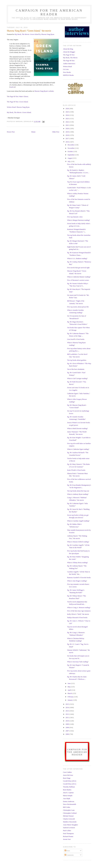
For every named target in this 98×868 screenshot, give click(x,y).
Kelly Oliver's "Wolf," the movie (78, 614)
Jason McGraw (68, 775)
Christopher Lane (69, 810)
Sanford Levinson (69, 828)
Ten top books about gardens (77, 360)
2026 (67, 108)
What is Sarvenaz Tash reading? (78, 662)
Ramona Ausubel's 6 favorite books (79, 577)
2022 (67, 122)
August (70, 158)
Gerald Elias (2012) (70, 781)
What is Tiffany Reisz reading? (77, 562)
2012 (67, 714)
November (71, 148)
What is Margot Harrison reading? (78, 220)
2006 (67, 734)
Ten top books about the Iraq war (78, 491)
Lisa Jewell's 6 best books (76, 339)
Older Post (56, 132)
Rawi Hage (67, 778)
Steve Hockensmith (69, 804)
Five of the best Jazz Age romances (79, 611)
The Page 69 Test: (17, 96)
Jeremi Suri (67, 839)
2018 (67, 135)
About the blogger (69, 52)
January (70, 700)
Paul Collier (67, 831)
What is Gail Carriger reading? (77, 378)
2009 (67, 724)
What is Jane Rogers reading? (77, 581)
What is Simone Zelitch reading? (78, 542)
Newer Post (11, 132)
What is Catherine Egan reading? (78, 449)
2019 (67, 132)
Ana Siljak (67, 798)
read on (12, 87)
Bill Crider (67, 807)
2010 (67, 721)
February (71, 697)
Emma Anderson (69, 801)
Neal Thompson (68, 833)
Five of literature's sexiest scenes (78, 280)
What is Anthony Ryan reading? (78, 494)
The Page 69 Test (69, 55)
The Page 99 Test (69, 61)
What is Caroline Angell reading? (78, 521)
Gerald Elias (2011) (70, 784)
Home (33, 132)
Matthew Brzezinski (70, 822)
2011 (67, 717)
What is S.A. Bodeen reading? (77, 258)
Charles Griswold (69, 819)
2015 (67, 704)
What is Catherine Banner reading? (79, 277)
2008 (67, 727)
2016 (67, 142)
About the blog (68, 49)
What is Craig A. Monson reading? (79, 607)
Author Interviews (69, 64)
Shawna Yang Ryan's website (44, 91)
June (69, 683)
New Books (67, 72)
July (69, 161)
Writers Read (67, 66)
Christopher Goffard (70, 813)
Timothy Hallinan (69, 787)
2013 (67, 711)
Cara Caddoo (67, 772)
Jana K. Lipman (68, 793)
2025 (67, 112)
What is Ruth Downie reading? (77, 428)
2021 (67, 125)
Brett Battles (67, 790)
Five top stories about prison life (78, 307)
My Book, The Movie (70, 58)
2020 (67, 128)
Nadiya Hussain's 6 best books (77, 617)
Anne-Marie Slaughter (71, 825)
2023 (67, 118)
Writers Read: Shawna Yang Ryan (18, 107)
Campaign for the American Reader (49, 12)
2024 (67, 115)
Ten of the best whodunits (76, 369)
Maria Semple (68, 796)
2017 (67, 138)
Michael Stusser (68, 816)
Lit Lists (66, 69)
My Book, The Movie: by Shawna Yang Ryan (34, 34)
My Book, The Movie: (19, 112)
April (70, 690)
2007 (67, 731)
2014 (67, 707)
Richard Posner (68, 836)
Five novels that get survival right (78, 268)
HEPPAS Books (68, 75)
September (71, 155)
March (70, 693)
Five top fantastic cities (75, 217)
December (71, 145)
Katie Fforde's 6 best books (76, 470)
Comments (69, 855)
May (69, 687)
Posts (67, 851)
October (71, 151)
